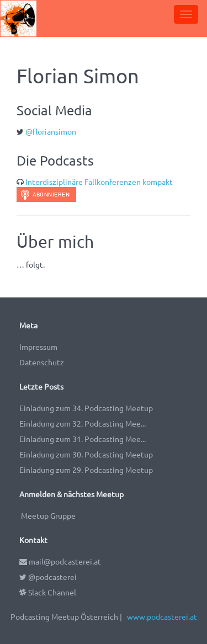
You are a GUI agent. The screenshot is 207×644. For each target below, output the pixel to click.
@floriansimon (51, 131)
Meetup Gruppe (48, 515)
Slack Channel (48, 592)
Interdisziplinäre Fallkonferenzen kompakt (99, 182)
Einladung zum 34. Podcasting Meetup (86, 408)
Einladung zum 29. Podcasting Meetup (86, 470)
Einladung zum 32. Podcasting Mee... (83, 423)
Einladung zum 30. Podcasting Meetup (86, 454)
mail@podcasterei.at (60, 561)
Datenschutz (42, 362)
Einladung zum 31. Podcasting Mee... (83, 439)
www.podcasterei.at (162, 616)
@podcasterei (48, 577)
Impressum (38, 347)
